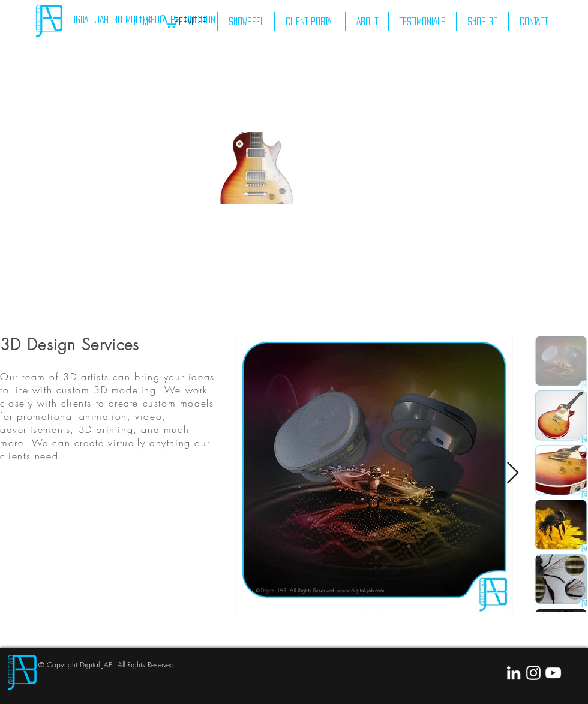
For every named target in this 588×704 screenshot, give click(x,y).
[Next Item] (513, 473)
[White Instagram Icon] (533, 673)
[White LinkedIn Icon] (514, 673)
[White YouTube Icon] (553, 673)
